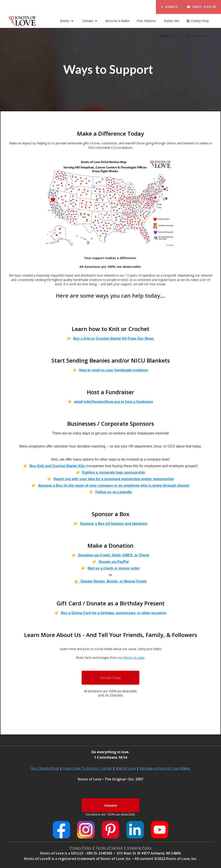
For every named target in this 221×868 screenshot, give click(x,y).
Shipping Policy (139, 848)
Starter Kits (172, 21)
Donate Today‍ (111, 678)
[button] (90, 21)
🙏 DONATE (169, 7)
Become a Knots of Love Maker (165, 768)
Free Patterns (147, 21)
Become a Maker (118, 21)
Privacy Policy (81, 848)
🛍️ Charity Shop (198, 21)
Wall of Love (126, 768)
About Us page (134, 658)
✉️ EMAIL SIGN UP (202, 7)
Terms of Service (109, 848)
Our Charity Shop (45, 768)
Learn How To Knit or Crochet (87, 768)
